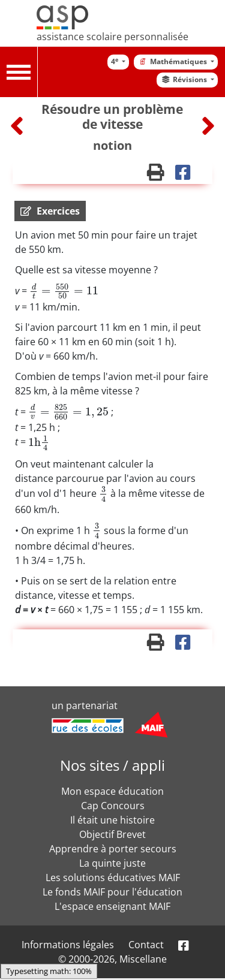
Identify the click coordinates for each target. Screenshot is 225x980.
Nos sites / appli (112, 765)
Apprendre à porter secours (113, 849)
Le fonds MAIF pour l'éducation (112, 892)
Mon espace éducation (112, 791)
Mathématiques (173, 61)
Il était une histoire (112, 820)
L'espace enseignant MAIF (112, 906)
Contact (146, 945)
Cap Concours (113, 806)
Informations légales (68, 945)
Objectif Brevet (112, 834)
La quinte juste (112, 863)
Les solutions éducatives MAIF (113, 878)
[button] (50, 211)
